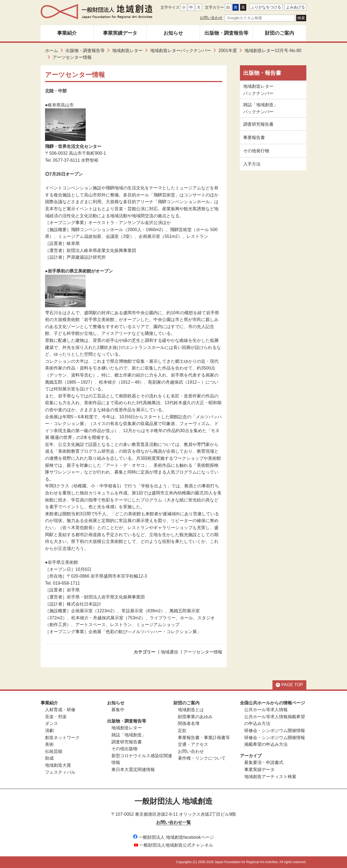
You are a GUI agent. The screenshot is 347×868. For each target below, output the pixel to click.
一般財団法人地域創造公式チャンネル (173, 845)
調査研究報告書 (258, 124)
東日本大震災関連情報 (133, 770)
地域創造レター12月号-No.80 (273, 51)
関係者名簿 (189, 723)
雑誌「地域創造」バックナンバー (261, 108)
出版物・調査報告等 (226, 33)
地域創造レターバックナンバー (181, 51)
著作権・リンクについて (202, 758)
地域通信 (169, 652)
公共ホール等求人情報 (266, 710)
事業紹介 (67, 33)
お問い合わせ (211, 18)
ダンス (52, 723)
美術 (49, 744)
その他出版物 (124, 749)
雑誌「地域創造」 (129, 735)
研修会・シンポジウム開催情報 (275, 731)
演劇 (49, 731)
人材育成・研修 (60, 710)
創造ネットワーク (62, 738)
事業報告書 (254, 137)
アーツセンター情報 (203, 652)
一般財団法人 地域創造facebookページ (173, 837)
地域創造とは (191, 710)
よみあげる (295, 7)
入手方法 (252, 164)
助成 (49, 758)
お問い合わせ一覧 (173, 822)
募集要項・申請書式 (264, 762)
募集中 (118, 710)
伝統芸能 (54, 751)
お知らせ (173, 33)
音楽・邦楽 (56, 717)
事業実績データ (120, 33)
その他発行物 (256, 151)
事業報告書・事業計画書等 (204, 738)
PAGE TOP (289, 685)
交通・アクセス (193, 744)
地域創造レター (127, 51)
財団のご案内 (279, 33)
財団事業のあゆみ (195, 717)
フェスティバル (60, 772)
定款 (182, 731)
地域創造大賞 (58, 765)
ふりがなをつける (266, 7)
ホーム (52, 51)
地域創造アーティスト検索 (270, 777)
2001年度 (228, 51)
